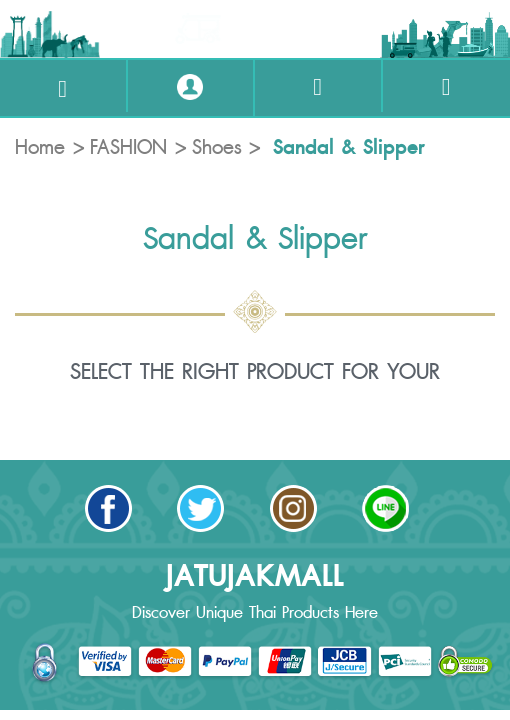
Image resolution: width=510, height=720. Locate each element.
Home (40, 148)
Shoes (217, 148)
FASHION (128, 148)
